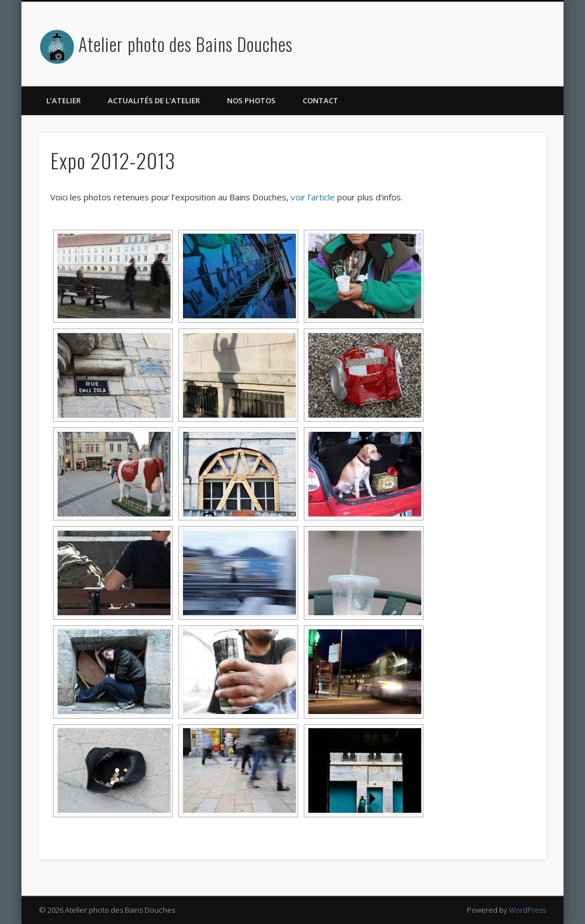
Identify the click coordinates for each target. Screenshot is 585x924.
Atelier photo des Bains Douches (185, 44)
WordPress (527, 910)
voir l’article (313, 197)
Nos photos (251, 100)
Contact (320, 100)
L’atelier (64, 100)
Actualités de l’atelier (154, 100)
